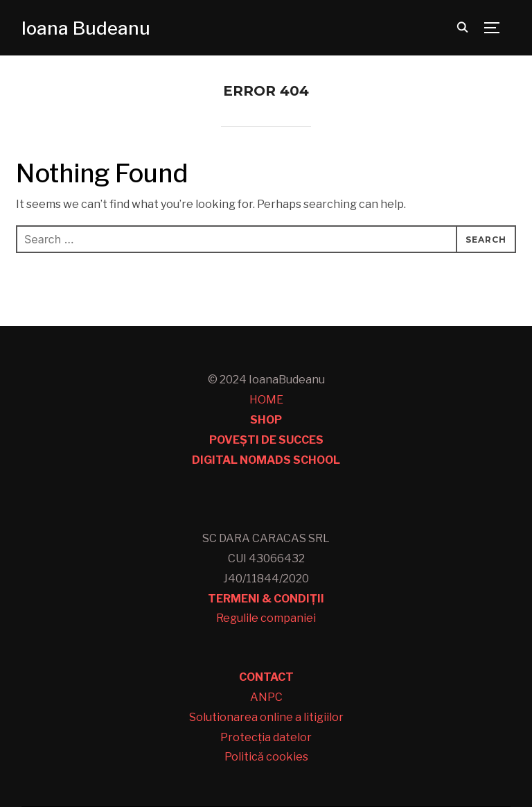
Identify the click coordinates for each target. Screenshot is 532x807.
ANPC (266, 697)
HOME (266, 400)
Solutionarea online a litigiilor (266, 717)
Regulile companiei (266, 618)
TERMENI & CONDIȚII (266, 599)
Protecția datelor (266, 737)
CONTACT (266, 677)
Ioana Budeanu (86, 28)
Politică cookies (266, 757)
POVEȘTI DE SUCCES (266, 440)
